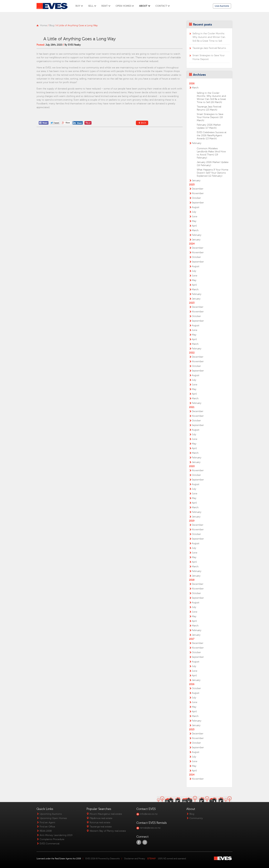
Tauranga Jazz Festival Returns (209, 48)
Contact (163, 6)
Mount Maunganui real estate (104, 814)
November (198, 193)
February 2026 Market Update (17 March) (209, 126)
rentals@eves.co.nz (148, 828)
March (195, 88)
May (194, 221)
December (198, 189)
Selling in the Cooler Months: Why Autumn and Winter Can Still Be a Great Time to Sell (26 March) (211, 98)
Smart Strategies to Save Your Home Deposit (209, 57)
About (145, 6)
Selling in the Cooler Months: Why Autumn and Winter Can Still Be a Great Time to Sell (209, 37)
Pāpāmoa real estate (99, 818)
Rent (106, 6)
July (194, 212)
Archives (199, 75)
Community (195, 818)
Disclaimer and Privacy (135, 859)
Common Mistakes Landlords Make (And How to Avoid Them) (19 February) (211, 153)
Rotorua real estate (98, 823)
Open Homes (125, 6)
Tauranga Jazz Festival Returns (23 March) (209, 108)
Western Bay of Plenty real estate (106, 831)
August (196, 207)
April (194, 226)
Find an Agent (46, 823)
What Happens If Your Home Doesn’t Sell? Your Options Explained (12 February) (213, 173)
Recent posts (202, 25)
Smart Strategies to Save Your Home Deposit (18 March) (210, 117)
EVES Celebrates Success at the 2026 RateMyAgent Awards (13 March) (212, 136)
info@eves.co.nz (147, 814)
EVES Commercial (48, 844)
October (196, 198)
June (195, 217)
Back (142, 123)
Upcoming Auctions (49, 814)
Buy (79, 6)
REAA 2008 (44, 831)
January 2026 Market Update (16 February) (213, 164)
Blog (52, 25)
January (196, 181)
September (198, 203)
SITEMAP (151, 859)
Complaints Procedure (50, 839)
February (197, 143)
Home (43, 25)
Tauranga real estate (99, 827)
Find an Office (46, 827)
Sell (92, 6)
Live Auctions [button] (222, 6)
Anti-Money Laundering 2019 (54, 835)
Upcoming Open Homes (52, 818)
